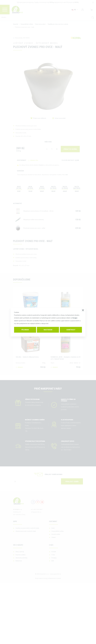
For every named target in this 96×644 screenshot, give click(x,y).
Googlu (75, 318)
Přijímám (25, 330)
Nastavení (48, 330)
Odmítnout (71, 330)
